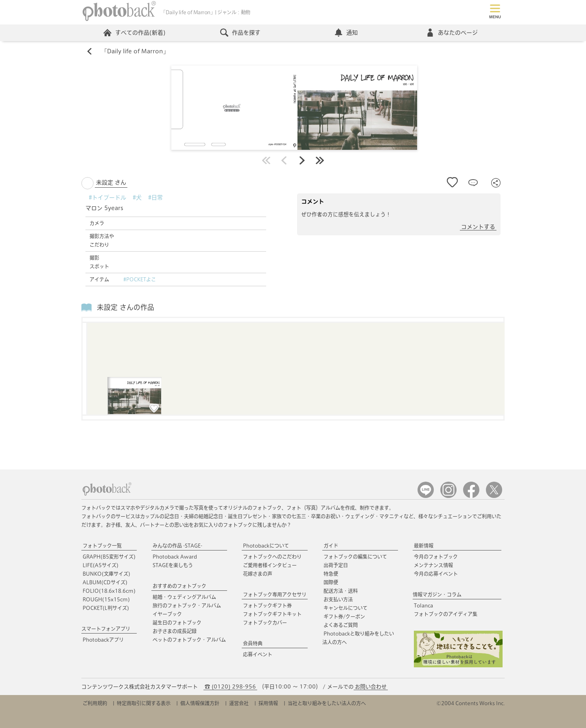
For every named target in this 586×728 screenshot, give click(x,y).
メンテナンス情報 (433, 565)
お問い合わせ (371, 687)
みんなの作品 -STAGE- (177, 546)
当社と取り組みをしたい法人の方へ (327, 703)
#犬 (137, 197)
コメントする (478, 227)
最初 (266, 160)
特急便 (331, 574)
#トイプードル (107, 197)
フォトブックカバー (265, 623)
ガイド (331, 546)
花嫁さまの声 (258, 574)
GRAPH (109, 557)
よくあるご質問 (341, 625)
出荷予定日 (336, 565)
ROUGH (106, 599)
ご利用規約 (95, 703)
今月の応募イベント (436, 574)
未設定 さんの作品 (126, 307)
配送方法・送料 (341, 591)
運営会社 (239, 703)
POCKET (106, 608)
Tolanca (423, 605)
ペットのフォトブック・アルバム (189, 640)
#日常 (155, 197)
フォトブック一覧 (102, 546)
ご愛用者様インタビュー (270, 565)
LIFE (101, 565)
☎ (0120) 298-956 (230, 687)
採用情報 (268, 703)
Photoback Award (175, 557)
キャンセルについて (345, 608)
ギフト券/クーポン (344, 616)
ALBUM (105, 582)
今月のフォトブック (436, 557)
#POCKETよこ (140, 279)
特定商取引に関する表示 (144, 703)
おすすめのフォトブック (179, 586)
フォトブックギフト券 (267, 605)
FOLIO (109, 591)
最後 (320, 160)
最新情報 (424, 546)
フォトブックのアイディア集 (446, 614)
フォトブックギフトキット (272, 614)
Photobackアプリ (103, 640)
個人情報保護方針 (200, 703)
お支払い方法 (338, 599)
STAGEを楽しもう (173, 565)
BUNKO (106, 574)
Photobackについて (266, 546)
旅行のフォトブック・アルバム (187, 605)
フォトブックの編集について (355, 557)
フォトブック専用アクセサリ (275, 594)
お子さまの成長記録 (175, 631)
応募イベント (258, 654)
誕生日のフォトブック (177, 623)
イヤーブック (167, 614)
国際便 (331, 582)
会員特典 (253, 643)
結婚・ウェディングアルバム (184, 597)
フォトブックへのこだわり (272, 557)
